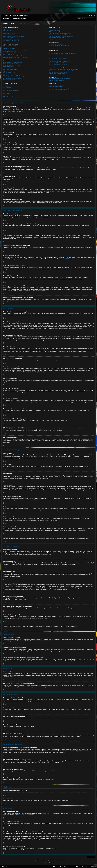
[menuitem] (13, 15)
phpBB (65, 259)
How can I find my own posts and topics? (59, 64)
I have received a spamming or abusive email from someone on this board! (67, 47)
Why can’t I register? (8, 32)
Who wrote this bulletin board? (56, 85)
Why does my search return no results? (58, 60)
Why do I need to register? (9, 29)
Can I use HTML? (7, 86)
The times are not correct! (9, 48)
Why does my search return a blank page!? (59, 61)
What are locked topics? (8, 95)
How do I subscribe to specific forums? (58, 72)
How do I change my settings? (10, 46)
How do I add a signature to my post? (11, 65)
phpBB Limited (45, 813)
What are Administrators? (55, 29)
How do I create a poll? (8, 67)
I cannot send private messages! (57, 44)
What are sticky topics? (8, 93)
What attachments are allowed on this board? (60, 79)
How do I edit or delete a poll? (10, 69)
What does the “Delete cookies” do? (11, 41)
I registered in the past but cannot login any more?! (15, 36)
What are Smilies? (7, 88)
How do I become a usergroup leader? (58, 35)
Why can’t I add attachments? (10, 72)
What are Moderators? (55, 30)
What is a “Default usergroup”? (57, 38)
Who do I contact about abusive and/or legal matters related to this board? (67, 88)
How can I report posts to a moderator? (12, 75)
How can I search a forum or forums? (58, 58)
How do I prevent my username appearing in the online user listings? (19, 47)
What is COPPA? (7, 30)
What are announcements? (9, 92)
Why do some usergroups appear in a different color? (62, 36)
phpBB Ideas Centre (71, 823)
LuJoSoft (64, 860)
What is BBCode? (7, 85)
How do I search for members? (57, 63)
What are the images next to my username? (13, 53)
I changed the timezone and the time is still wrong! (14, 50)
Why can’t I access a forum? (9, 71)
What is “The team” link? (55, 39)
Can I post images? (7, 89)
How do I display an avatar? (9, 54)
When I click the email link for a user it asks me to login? (16, 57)
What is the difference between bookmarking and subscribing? (64, 69)
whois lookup (16, 835)
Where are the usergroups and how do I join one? (61, 33)
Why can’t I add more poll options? (11, 68)
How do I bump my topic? (9, 80)
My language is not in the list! (10, 51)
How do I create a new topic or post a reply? (13, 62)
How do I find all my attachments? (57, 80)
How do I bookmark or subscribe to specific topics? (61, 71)
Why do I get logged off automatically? (12, 39)
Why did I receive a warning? (10, 74)
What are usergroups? (55, 32)
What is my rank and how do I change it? (12, 56)
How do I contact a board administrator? (59, 89)
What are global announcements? (11, 90)
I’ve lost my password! (8, 38)
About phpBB (22, 815)
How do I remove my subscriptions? (58, 74)
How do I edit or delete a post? (10, 64)
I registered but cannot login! (9, 33)
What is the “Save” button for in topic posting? (13, 77)
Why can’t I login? (7, 35)
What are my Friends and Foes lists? (58, 52)
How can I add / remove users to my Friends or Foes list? (63, 53)
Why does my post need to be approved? (12, 78)
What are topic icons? (8, 96)
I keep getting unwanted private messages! (59, 46)
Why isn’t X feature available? (56, 87)
